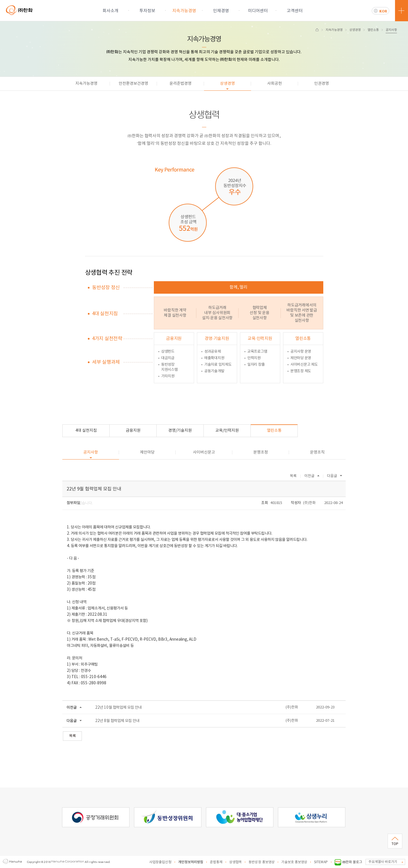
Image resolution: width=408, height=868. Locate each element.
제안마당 (147, 452)
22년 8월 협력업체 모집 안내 (117, 721)
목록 (293, 476)
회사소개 (110, 11)
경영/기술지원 (180, 431)
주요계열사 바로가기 (383, 862)
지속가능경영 (184, 11)
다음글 (332, 476)
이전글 (309, 476)
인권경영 (322, 84)
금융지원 (133, 431)
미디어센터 (258, 11)
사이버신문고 (204, 452)
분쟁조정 (261, 452)
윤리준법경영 (180, 84)
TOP (395, 844)
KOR (383, 11)
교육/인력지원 (227, 431)
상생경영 (355, 30)
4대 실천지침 (86, 431)
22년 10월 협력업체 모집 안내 (118, 708)
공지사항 (391, 30)
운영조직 (317, 452)
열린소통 (373, 30)
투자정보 (147, 11)
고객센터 (295, 11)
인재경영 (221, 11)
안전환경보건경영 (133, 84)
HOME (317, 30)
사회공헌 (275, 84)
